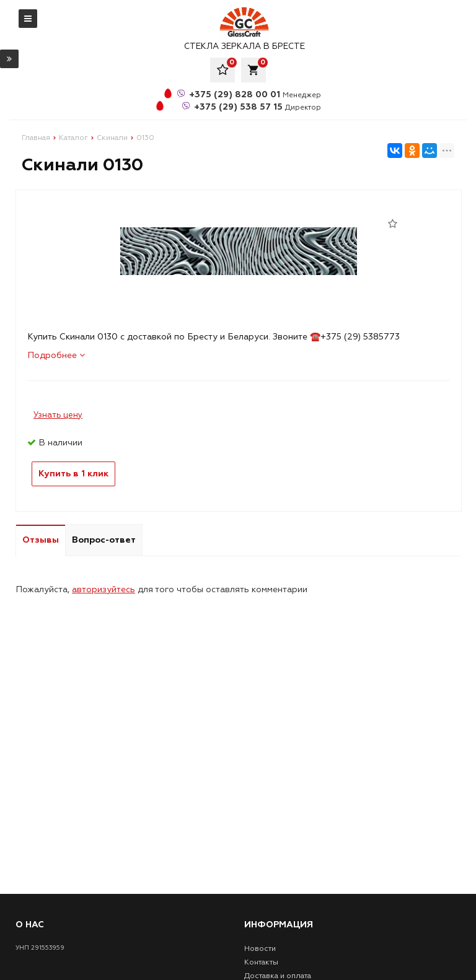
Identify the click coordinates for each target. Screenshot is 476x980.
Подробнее (56, 355)
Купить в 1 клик (73, 474)
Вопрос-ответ (104, 540)
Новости (260, 949)
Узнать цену (58, 415)
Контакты (261, 962)
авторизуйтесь (104, 589)
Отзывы (41, 540)
